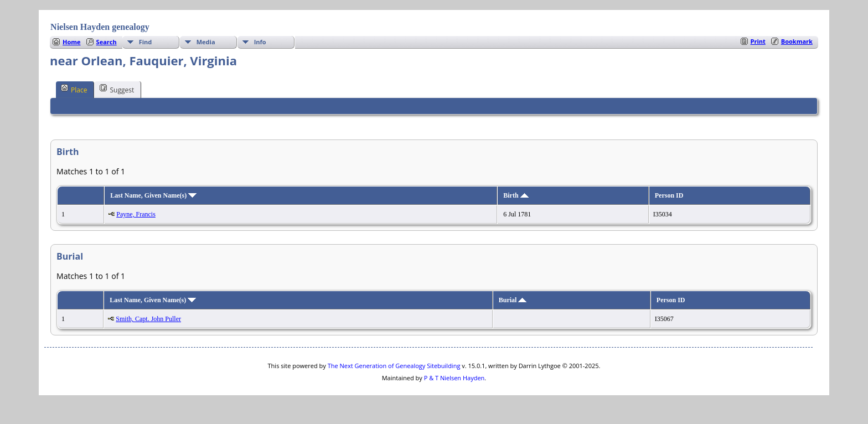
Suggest (117, 89)
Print (758, 41)
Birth (516, 195)
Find (146, 42)
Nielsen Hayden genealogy (100, 27)
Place (74, 89)
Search (107, 42)
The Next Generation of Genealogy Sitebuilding (394, 366)
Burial (513, 300)
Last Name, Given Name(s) (153, 195)
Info (260, 42)
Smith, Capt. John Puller (148, 319)
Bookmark (797, 41)
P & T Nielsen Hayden (454, 378)
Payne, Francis (136, 214)
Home (72, 42)
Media (206, 42)
